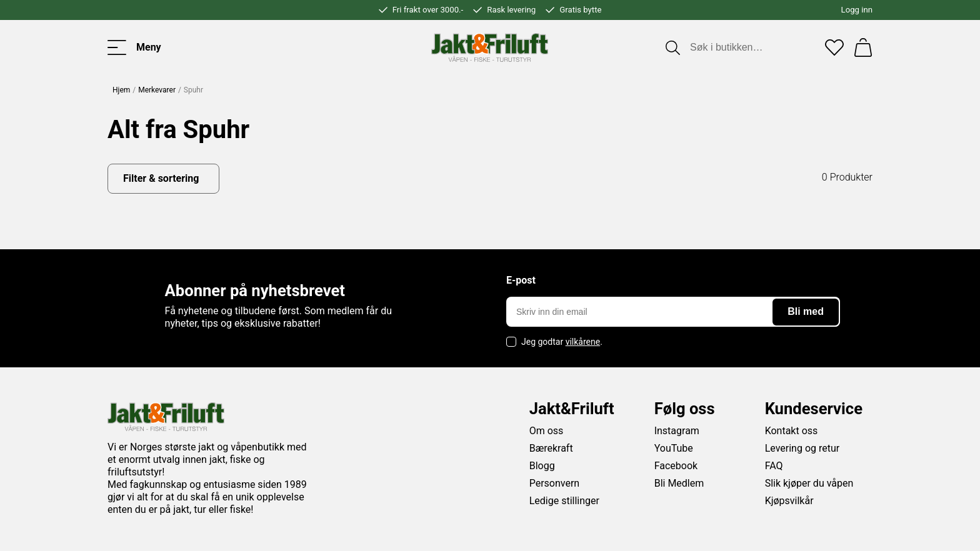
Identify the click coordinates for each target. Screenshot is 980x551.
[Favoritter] (834, 47)
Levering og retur (802, 448)
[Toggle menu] (134, 47)
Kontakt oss (792, 431)
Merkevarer (157, 90)
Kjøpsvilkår (789, 501)
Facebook (676, 466)
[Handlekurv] (863, 47)
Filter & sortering (161, 178)
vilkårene (583, 342)
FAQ (774, 466)
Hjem (121, 90)
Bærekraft (551, 448)
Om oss (547, 431)
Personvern (555, 483)
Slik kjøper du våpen (809, 483)
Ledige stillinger (564, 501)
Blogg (542, 466)
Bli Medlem (679, 483)
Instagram (677, 431)
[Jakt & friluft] (490, 47)
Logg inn (857, 10)
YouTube (674, 448)
